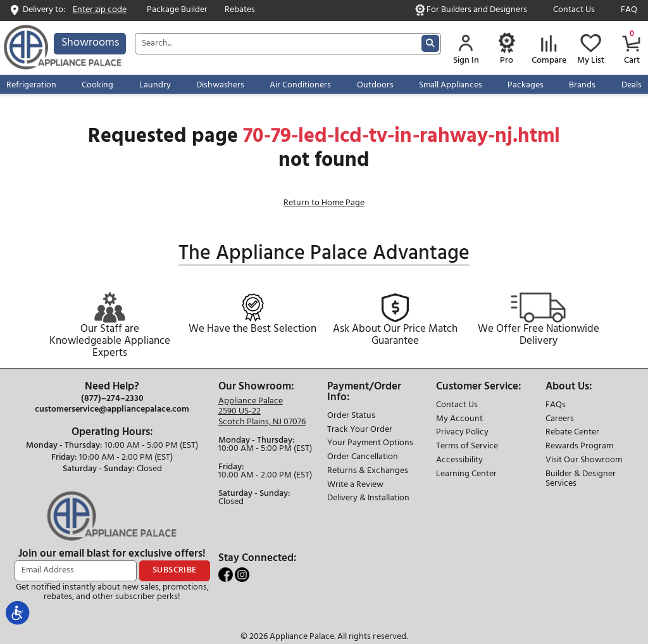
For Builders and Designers (477, 10)
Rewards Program (579, 447)
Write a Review (355, 485)
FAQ (629, 10)
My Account (459, 420)
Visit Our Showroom (584, 461)
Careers (560, 420)
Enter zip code (100, 10)
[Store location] (262, 412)
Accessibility (459, 461)
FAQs (556, 406)
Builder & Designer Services (581, 479)
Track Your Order (360, 430)
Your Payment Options (370, 444)
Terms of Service (467, 447)
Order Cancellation (363, 458)
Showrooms (90, 43)
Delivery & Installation (368, 499)
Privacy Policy (462, 433)
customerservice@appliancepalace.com (112, 410)
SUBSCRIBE (175, 570)
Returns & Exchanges (368, 471)
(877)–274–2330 (112, 399)
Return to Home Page (324, 203)
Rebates (240, 10)
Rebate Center (572, 433)
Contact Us (574, 10)
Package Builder (177, 10)
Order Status (351, 416)
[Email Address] (76, 571)
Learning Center (466, 475)
